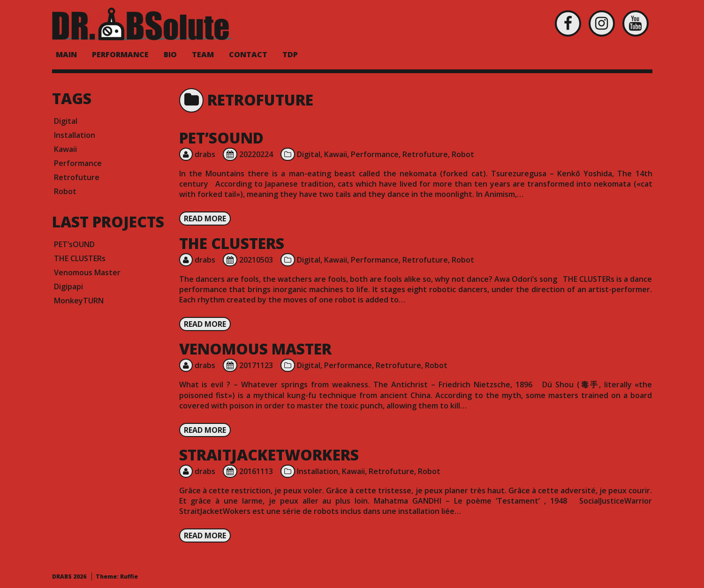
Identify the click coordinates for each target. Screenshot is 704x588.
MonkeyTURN (79, 301)
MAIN (66, 54)
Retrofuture (425, 154)
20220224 (256, 154)
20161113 (256, 471)
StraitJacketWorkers (269, 455)
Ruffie (129, 577)
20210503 (256, 260)
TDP (290, 54)
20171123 (256, 365)
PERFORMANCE (120, 54)
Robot (463, 154)
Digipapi (68, 286)
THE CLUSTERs (232, 243)
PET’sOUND (221, 138)
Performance (375, 154)
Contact (248, 54)
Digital (309, 154)
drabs (205, 154)
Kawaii (336, 154)
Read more (205, 219)
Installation (318, 471)
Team (203, 54)
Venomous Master (255, 349)
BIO (170, 54)
